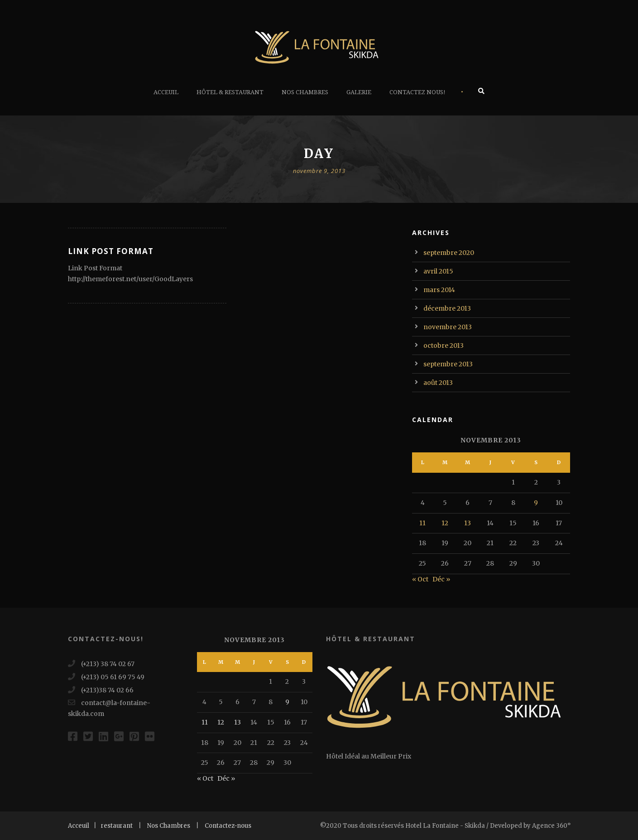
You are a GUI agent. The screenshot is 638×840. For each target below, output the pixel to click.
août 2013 (438, 383)
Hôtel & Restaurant (230, 92)
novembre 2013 (448, 327)
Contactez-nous (228, 826)
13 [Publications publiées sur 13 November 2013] (468, 523)
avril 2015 (438, 271)
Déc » (441, 579)
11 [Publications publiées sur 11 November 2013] (422, 523)
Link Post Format (111, 251)
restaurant (117, 826)
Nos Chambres (305, 92)
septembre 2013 (448, 364)
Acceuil (166, 92)
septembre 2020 (449, 253)
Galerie (359, 92)
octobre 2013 (444, 346)
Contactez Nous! (417, 92)
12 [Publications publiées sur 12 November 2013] (445, 523)
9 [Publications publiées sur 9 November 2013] (536, 503)
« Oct (420, 579)
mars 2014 (439, 290)
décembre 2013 (447, 308)
